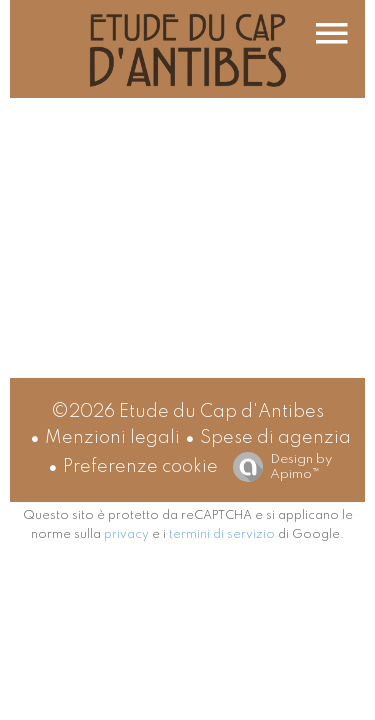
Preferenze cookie (140, 467)
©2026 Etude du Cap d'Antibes (187, 412)
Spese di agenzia (275, 438)
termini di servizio (222, 535)
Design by (277, 467)
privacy (126, 535)
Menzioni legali (112, 438)
